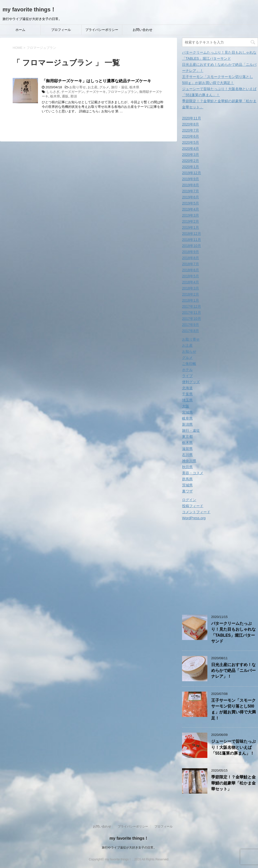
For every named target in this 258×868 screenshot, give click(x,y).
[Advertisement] (220, 568)
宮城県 (187, 412)
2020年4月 (191, 149)
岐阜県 (187, 418)
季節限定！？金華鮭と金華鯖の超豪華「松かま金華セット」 (233, 783)
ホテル (187, 370)
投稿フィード (193, 506)
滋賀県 (187, 449)
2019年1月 (191, 228)
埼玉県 (187, 400)
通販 (65, 96)
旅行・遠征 (119, 87)
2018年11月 (192, 240)
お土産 (93, 87)
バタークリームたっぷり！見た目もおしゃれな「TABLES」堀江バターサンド (233, 632)
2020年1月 (191, 167)
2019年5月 (191, 203)
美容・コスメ (193, 473)
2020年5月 (191, 142)
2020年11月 (192, 118)
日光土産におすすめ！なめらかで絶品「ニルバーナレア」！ (233, 671)
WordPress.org (194, 518)
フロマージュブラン (122, 92)
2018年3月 (191, 288)
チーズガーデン (73, 92)
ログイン (189, 500)
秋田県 (187, 467)
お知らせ (189, 352)
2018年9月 (191, 252)
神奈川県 (189, 461)
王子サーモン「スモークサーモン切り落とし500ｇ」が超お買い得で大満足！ (233, 709)
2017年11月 (192, 313)
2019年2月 (191, 221)
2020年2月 (191, 161)
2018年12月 (192, 234)
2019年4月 (191, 209)
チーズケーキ (96, 92)
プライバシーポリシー (102, 30)
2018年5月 (191, 276)
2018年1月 (191, 300)
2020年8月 (191, 124)
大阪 (186, 406)
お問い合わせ (143, 30)
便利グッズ (191, 382)
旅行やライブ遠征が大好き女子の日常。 (129, 848)
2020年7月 (191, 130)
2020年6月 (191, 136)
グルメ (104, 87)
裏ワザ (187, 491)
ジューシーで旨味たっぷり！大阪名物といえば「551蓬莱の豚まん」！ (233, 747)
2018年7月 (191, 264)
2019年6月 (191, 197)
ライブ (187, 376)
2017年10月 (192, 319)
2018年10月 (192, 246)
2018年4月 (191, 282)
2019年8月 (191, 185)
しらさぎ (53, 92)
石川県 (187, 455)
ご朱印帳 (189, 364)
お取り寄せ (78, 87)
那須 (74, 96)
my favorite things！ (29, 9)
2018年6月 (191, 270)
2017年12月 (192, 306)
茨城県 (187, 485)
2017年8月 (191, 331)
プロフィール (61, 30)
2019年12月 (192, 173)
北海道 (187, 388)
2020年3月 (191, 155)
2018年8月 (191, 258)
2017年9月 (191, 325)
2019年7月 (191, 191)
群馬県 (187, 479)
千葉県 (187, 394)
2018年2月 (191, 294)
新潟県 (187, 424)
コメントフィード (196, 512)
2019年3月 (191, 215)
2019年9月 (191, 179)
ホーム (20, 30)
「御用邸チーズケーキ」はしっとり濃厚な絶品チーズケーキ (96, 81)
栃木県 (134, 87)
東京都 (187, 437)
